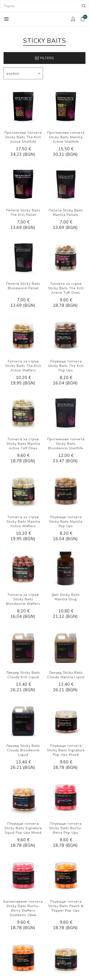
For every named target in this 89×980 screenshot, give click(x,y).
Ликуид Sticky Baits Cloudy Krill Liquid (23, 675)
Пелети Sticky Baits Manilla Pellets (66, 213)
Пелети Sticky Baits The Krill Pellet (23, 213)
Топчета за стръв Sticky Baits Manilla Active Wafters (23, 522)
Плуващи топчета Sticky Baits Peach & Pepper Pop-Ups (66, 906)
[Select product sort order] (23, 73)
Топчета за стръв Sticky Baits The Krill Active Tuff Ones (66, 288)
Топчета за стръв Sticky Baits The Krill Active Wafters (23, 366)
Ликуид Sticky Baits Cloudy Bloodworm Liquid (23, 750)
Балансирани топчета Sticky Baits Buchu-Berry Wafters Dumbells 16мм (23, 908)
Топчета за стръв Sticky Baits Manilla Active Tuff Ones (23, 444)
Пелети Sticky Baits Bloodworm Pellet (23, 286)
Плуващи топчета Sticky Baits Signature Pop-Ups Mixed (66, 750)
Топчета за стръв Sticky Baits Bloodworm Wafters (23, 599)
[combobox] (44, 6)
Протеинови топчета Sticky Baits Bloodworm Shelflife (66, 444)
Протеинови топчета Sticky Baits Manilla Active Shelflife (66, 137)
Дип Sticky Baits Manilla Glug (66, 597)
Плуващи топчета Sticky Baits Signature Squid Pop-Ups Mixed (23, 828)
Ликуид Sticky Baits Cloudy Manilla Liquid (66, 675)
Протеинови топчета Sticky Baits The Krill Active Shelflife (23, 137)
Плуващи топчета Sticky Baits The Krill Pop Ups (66, 366)
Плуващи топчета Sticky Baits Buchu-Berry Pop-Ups (66, 828)
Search (83, 6)
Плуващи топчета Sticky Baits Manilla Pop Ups (66, 522)
